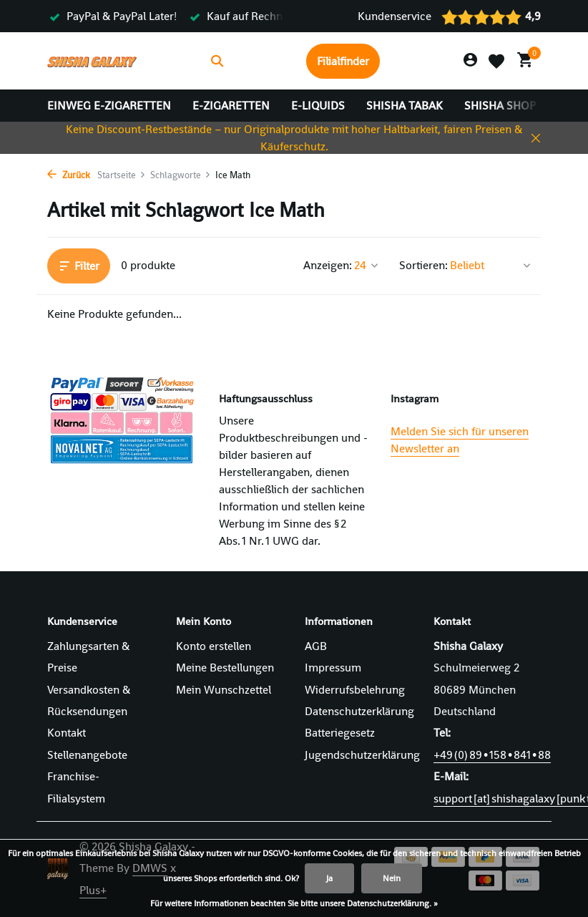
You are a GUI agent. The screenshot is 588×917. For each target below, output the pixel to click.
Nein (392, 878)
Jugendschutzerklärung (362, 755)
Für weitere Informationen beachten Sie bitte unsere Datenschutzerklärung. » (294, 903)
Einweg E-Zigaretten (109, 106)
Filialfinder (343, 61)
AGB (316, 646)
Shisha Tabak (405, 106)
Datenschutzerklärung (359, 711)
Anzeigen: (328, 265)
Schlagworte (181, 175)
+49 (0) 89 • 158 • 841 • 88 (492, 755)
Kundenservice (395, 16)
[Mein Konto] (470, 61)
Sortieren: (423, 265)
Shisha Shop (500, 106)
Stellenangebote (87, 755)
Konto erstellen (214, 646)
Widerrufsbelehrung (355, 690)
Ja (329, 878)
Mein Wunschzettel (224, 690)
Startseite (122, 175)
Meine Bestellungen (225, 668)
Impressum (333, 668)
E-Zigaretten (231, 106)
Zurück (69, 175)
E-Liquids (318, 106)
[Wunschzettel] (496, 60)
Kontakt (67, 733)
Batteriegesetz (340, 733)
